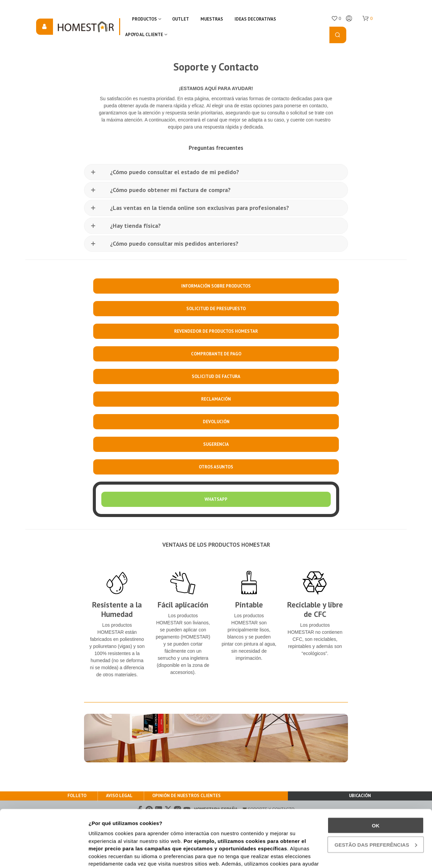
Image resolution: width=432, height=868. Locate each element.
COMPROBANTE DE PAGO (216, 354)
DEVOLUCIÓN (216, 422)
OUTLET (181, 19)
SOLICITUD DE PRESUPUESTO (216, 309)
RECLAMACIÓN (216, 399)
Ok (376, 772)
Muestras (212, 19)
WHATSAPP (216, 499)
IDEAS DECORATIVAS (255, 19)
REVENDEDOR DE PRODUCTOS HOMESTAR (216, 331)
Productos (144, 19)
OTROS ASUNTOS (216, 467)
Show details (104, 855)
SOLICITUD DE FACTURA (216, 376)
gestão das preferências (376, 791)
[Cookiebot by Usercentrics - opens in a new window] (44, 855)
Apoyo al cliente (144, 35)
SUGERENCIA (216, 444)
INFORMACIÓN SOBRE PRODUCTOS (216, 286)
